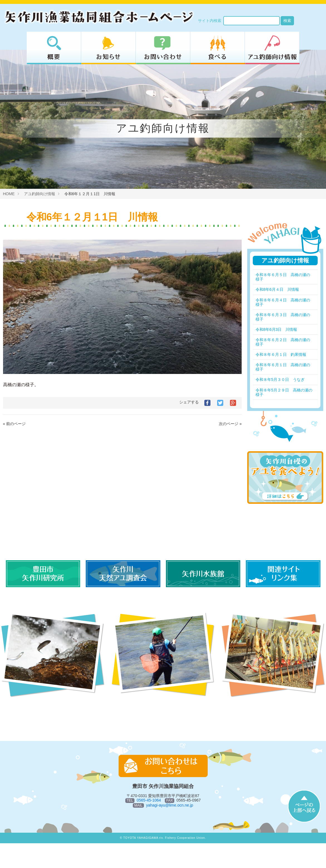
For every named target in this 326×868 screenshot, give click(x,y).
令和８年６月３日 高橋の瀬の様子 (283, 317)
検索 (287, 21)
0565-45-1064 (149, 800)
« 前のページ (14, 424)
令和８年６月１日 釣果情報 (281, 354)
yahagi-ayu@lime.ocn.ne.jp (170, 805)
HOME (9, 194)
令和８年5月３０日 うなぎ (280, 380)
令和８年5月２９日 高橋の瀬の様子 (282, 392)
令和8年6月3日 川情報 (276, 329)
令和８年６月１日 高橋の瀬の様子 (283, 367)
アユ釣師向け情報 (40, 194)
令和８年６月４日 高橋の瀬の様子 (283, 302)
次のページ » (230, 424)
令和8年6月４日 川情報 (277, 289)
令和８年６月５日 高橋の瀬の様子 (283, 277)
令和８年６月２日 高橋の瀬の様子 (283, 342)
